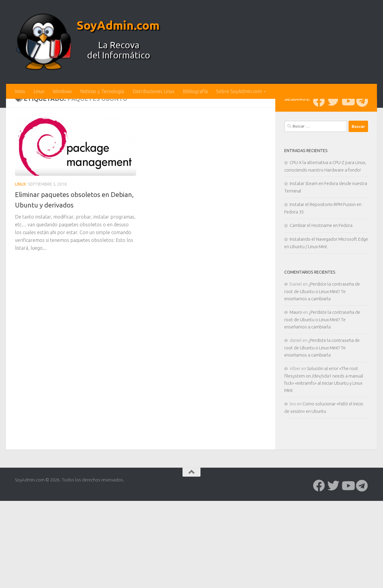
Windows (62, 91)
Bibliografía (195, 91)
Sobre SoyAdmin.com (239, 91)
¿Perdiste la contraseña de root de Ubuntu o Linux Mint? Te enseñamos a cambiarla (322, 390)
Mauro (296, 411)
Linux (39, 91)
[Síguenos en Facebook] (319, 200)
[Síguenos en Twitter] (333, 200)
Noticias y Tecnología (102, 91)
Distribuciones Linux (153, 91)
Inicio (20, 91)
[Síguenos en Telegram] (362, 200)
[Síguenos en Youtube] (348, 200)
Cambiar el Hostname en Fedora (321, 324)
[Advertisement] (191, 144)
